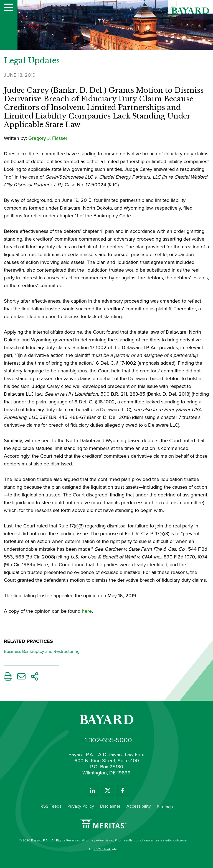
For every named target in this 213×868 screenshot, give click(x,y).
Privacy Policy (81, 806)
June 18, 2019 (20, 75)
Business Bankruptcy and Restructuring (42, 651)
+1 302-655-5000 (107, 740)
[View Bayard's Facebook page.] (123, 790)
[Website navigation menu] (8, 8)
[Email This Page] (21, 678)
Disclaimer (110, 806)
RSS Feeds (51, 806)
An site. (103, 849)
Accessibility (139, 806)
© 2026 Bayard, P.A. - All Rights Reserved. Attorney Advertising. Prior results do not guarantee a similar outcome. (103, 840)
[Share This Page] (35, 678)
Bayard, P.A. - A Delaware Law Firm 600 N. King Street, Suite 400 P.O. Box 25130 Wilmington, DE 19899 (106, 764)
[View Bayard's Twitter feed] (108, 790)
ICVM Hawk (102, 849)
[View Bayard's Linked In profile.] (93, 790)
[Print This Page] (8, 678)
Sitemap (165, 807)
